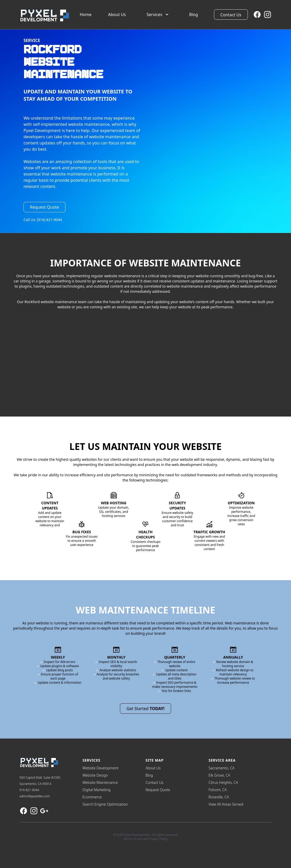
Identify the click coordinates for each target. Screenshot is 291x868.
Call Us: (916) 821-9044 (43, 220)
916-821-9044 (29, 790)
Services (158, 14)
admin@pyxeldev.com (35, 796)
